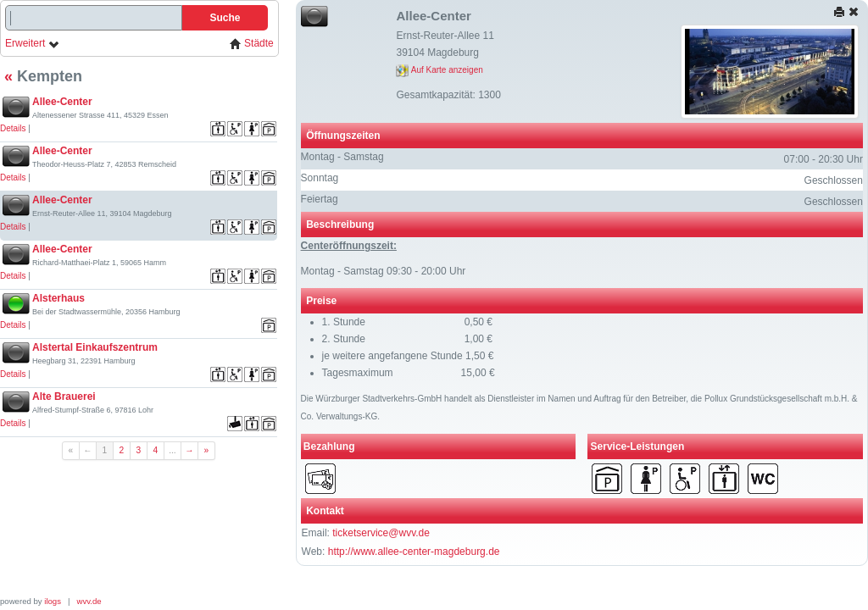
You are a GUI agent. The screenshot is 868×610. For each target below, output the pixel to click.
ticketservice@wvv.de (381, 533)
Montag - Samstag (342, 157)
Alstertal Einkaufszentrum (95, 347)
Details (13, 128)
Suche (225, 18)
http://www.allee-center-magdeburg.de (414, 552)
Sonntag (320, 178)
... (172, 450)
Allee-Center (62, 102)
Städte (252, 44)
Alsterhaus (58, 298)
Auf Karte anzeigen (439, 70)
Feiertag (320, 199)
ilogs (53, 601)
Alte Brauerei (64, 396)
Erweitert (33, 44)
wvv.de (89, 601)
